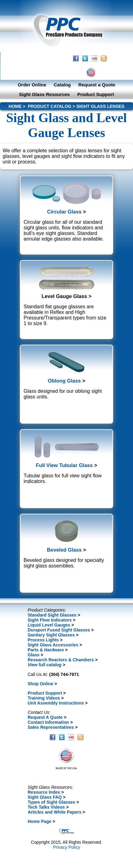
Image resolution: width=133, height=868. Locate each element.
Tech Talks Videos (46, 807)
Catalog (62, 85)
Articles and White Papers (55, 812)
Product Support (96, 94)
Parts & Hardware (46, 650)
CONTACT (61, 73)
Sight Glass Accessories (53, 645)
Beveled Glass (64, 550)
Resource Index (44, 792)
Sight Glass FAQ (45, 797)
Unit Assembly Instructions (56, 703)
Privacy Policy (66, 847)
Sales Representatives (51, 727)
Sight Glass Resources (44, 94)
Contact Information (48, 722)
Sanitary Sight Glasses (51, 635)
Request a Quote (97, 85)
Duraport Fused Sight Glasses (59, 630)
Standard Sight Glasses (52, 615)
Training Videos (44, 698)
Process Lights (43, 640)
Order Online (32, 85)
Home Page (39, 821)
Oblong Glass (64, 381)
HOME (37, 73)
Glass (34, 655)
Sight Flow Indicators (50, 620)
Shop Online (40, 684)
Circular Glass (64, 212)
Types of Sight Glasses (51, 802)
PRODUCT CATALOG (49, 106)
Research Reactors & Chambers (61, 660)
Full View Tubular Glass (64, 465)
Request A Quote (45, 717)
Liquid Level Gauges (49, 625)
